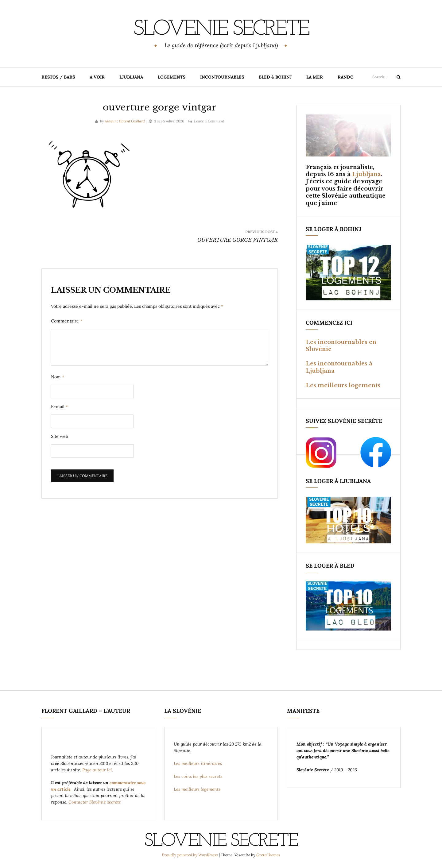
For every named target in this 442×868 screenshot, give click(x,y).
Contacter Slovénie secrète (95, 802)
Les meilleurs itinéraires (198, 763)
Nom (58, 376)
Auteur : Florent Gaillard (125, 121)
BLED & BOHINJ (275, 77)
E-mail (59, 406)
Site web (60, 436)
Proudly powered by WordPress (190, 855)
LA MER (315, 77)
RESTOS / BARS (58, 77)
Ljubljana (366, 174)
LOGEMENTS (172, 77)
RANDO (346, 77)
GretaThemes (268, 855)
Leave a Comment (209, 121)
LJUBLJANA (131, 77)
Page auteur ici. (98, 770)
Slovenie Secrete (221, 29)
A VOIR (97, 77)
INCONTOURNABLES (222, 77)
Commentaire (67, 321)
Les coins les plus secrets (198, 776)
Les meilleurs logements (343, 385)
